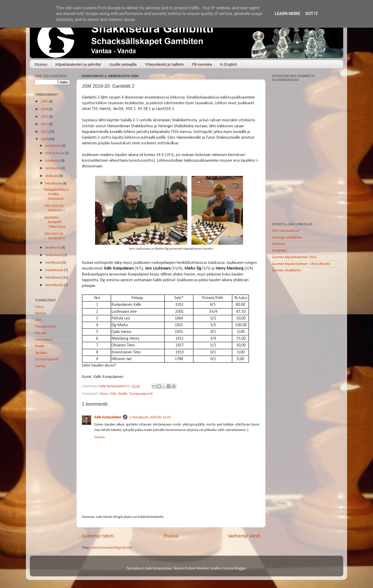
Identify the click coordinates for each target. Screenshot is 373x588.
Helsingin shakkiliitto (287, 238)
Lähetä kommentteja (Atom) (111, 548)
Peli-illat (41, 333)
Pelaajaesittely (46, 327)
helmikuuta (54, 278)
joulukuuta (53, 146)
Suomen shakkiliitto (286, 270)
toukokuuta (54, 255)
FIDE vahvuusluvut (286, 231)
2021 (45, 132)
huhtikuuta (54, 263)
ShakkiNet (279, 251)
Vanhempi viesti (244, 536)
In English (228, 64)
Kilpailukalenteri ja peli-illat (78, 64)
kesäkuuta (53, 248)
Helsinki (41, 313)
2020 (45, 139)
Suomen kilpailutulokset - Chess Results (301, 264)
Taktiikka (41, 353)
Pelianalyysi (44, 340)
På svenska (202, 64)
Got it (311, 14)
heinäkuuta (54, 184)
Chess (104, 394)
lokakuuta (53, 161)
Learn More (287, 14)
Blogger (240, 568)
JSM (113, 394)
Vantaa (40, 366)
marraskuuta (55, 153)
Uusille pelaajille (123, 64)
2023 (45, 117)
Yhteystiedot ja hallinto (164, 64)
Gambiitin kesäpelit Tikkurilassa (55, 222)
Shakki (123, 394)
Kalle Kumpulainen (108, 417)
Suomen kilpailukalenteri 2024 (294, 257)
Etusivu (41, 64)
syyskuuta (53, 168)
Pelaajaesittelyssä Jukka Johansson (57, 194)
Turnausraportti (141, 394)
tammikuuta (55, 285)
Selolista (278, 244)
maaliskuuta (55, 270)
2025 (45, 102)
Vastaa (99, 437)
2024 (45, 109)
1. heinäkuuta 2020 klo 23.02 (150, 417)
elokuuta (52, 176)
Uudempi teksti (98, 536)
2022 (45, 124)
